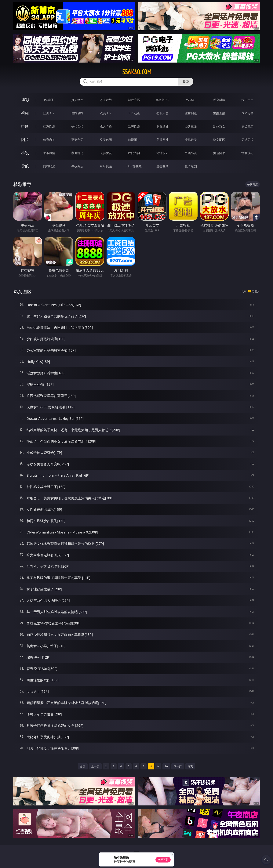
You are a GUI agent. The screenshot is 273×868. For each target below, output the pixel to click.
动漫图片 (134, 140)
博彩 (25, 100)
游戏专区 (134, 100)
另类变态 (247, 126)
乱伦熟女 (219, 126)
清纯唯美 (191, 140)
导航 (25, 166)
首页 (83, 766)
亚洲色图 (77, 140)
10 (166, 766)
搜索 (186, 82)
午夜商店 (77, 166)
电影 (25, 126)
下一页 (178, 766)
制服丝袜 (162, 126)
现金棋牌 (219, 100)
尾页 (190, 766)
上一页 (95, 766)
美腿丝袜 (162, 140)
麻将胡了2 (162, 100)
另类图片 (247, 140)
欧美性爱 (134, 126)
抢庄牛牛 (247, 100)
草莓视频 (106, 166)
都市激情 (49, 153)
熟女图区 (219, 140)
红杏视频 (162, 166)
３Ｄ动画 (134, 113)
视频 (25, 113)
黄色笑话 (219, 153)
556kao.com (136, 72)
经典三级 (191, 126)
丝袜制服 (191, 113)
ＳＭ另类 (247, 113)
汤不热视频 (134, 166)
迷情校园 (162, 153)
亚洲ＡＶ (49, 113)
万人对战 (106, 100)
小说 (25, 153)
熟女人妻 (162, 113)
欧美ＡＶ (106, 113)
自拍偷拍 (77, 113)
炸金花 (191, 100)
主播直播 (219, 113)
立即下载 (163, 860)
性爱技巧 (247, 153)
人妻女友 (106, 153)
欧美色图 (106, 140)
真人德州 (77, 100)
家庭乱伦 (77, 153)
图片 (25, 140)
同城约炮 (49, 166)
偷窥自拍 (49, 140)
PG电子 (49, 100)
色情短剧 (191, 166)
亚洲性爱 (49, 126)
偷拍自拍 (77, 126)
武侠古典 (134, 153)
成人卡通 (106, 126)
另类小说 (191, 153)
